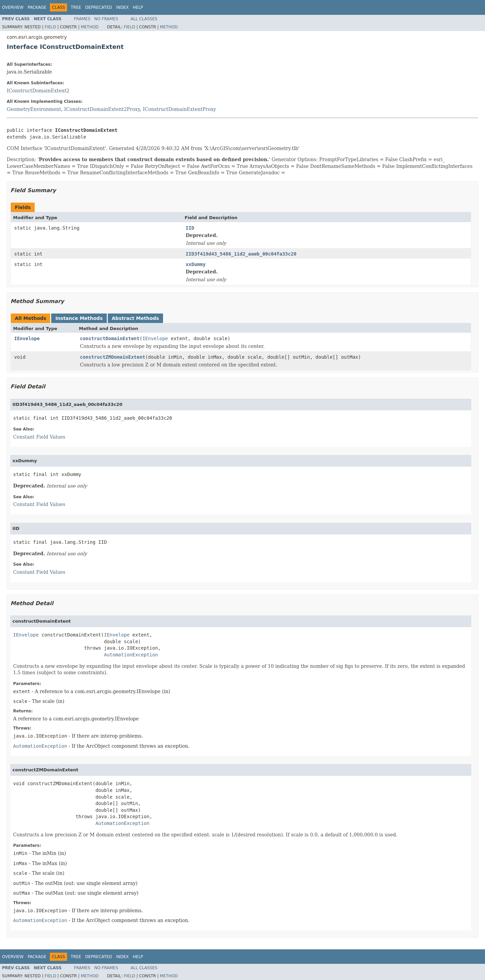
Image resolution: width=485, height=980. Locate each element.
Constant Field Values (39, 437)
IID (190, 228)
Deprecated (99, 7)
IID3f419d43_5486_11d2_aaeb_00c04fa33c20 (241, 254)
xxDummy (196, 264)
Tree (76, 7)
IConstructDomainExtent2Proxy (102, 109)
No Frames (106, 19)
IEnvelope (27, 338)
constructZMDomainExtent (112, 357)
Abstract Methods (135, 318)
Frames (82, 19)
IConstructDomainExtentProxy (179, 109)
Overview (13, 7)
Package (37, 7)
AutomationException (131, 655)
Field (50, 27)
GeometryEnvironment (34, 109)
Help (138, 7)
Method (90, 27)
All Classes (144, 19)
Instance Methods (79, 318)
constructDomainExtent (110, 338)
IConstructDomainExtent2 (38, 91)
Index (123, 7)
